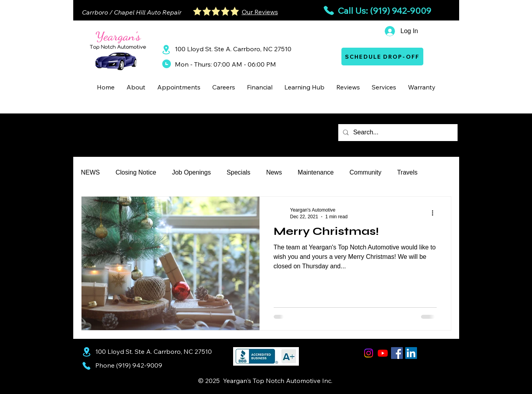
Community (366, 172)
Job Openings (192, 172)
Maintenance (316, 172)
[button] (136, 87)
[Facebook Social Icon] (397, 353)
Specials (238, 172)
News (274, 172)
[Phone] (87, 366)
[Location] (166, 49)
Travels (407, 172)
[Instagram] (369, 353)
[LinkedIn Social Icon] (411, 353)
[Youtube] (383, 353)
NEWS (91, 172)
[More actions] (436, 213)
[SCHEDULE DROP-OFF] (382, 57)
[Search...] (397, 133)
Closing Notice (136, 172)
